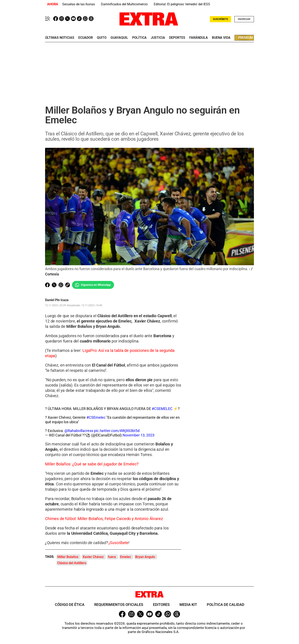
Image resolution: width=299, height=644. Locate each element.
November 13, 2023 (138, 435)
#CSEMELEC (162, 409)
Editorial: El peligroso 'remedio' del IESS (182, 4)
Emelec (126, 557)
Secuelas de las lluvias (79, 4)
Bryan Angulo (145, 557)
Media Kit (188, 605)
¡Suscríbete (118, 543)
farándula (199, 38)
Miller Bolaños (68, 557)
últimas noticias (60, 38)
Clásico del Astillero (72, 563)
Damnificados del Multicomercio (124, 4)
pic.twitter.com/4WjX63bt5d (117, 431)
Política (139, 38)
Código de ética (70, 605)
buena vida (221, 38)
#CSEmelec (96, 418)
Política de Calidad (226, 605)
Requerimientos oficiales (119, 605)
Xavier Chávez (93, 557)
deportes (177, 38)
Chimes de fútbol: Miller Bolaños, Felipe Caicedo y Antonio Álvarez (104, 519)
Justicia (158, 38)
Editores (161, 605)
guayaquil (119, 38)
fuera (112, 557)
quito (102, 38)
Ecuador (86, 38)
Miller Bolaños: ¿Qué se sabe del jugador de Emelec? (92, 464)
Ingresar (244, 19)
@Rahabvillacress (79, 431)
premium (246, 38)
